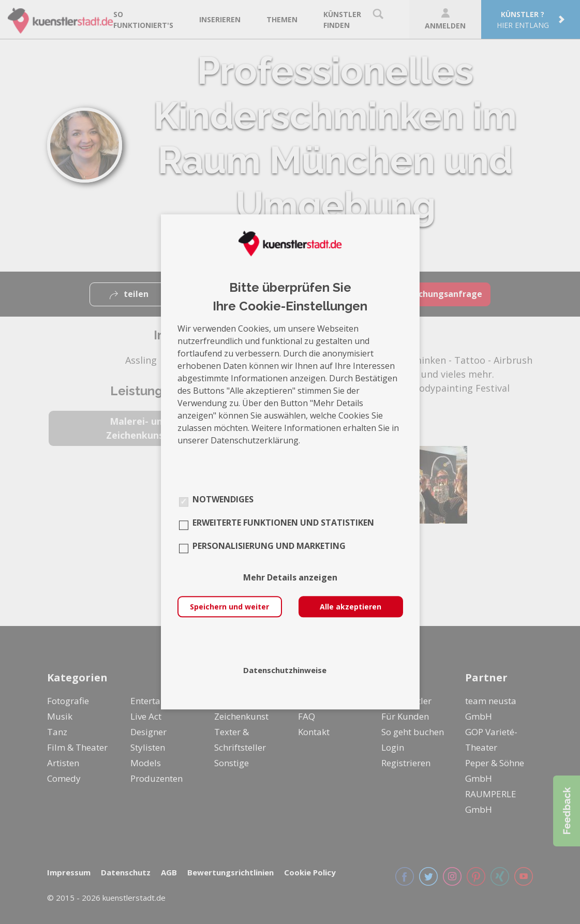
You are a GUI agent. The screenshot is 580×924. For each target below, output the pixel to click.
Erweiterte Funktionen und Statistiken (283, 523)
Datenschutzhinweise (285, 670)
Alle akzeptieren (351, 607)
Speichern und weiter (229, 607)
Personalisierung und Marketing (269, 546)
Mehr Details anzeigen (290, 578)
